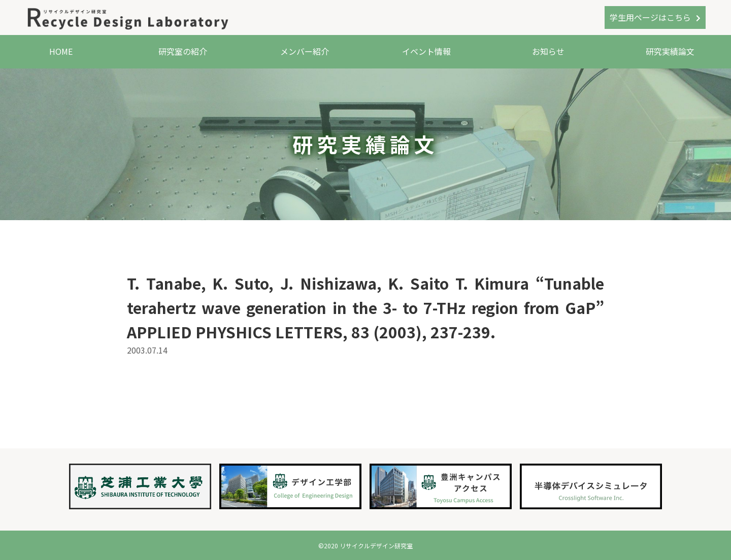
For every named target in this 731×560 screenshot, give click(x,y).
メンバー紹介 (305, 51)
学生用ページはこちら (650, 17)
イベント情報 (426, 51)
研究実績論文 (670, 51)
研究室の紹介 (183, 51)
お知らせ (548, 51)
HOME (61, 51)
